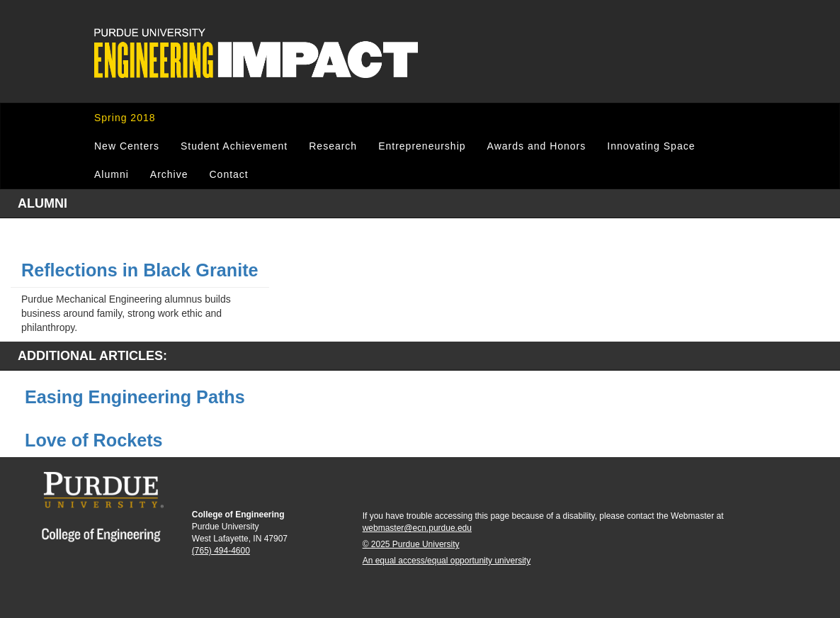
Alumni (112, 174)
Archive (169, 174)
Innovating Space (651, 146)
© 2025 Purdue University (411, 544)
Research (333, 146)
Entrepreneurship (422, 146)
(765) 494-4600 (221, 551)
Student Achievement (234, 146)
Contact (228, 174)
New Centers (127, 146)
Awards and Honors (537, 146)
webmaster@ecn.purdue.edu (417, 528)
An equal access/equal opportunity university (447, 561)
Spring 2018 (125, 118)
